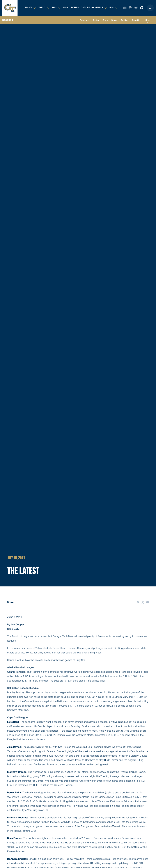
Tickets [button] (42, 8)
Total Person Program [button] (92, 8)
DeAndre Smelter (17, 859)
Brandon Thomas (17, 817)
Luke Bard (13, 722)
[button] (150, 8)
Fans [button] (54, 8)
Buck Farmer (111, 760)
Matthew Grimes (17, 772)
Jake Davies (14, 747)
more (147, 20)
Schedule (84, 20)
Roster (96, 20)
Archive (124, 20)
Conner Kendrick (16, 672)
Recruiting (136, 20)
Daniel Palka (14, 792)
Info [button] (112, 8)
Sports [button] (29, 8)
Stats (105, 20)
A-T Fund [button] (75, 8)
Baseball (8, 20)
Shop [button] (66, 8)
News (114, 20)
